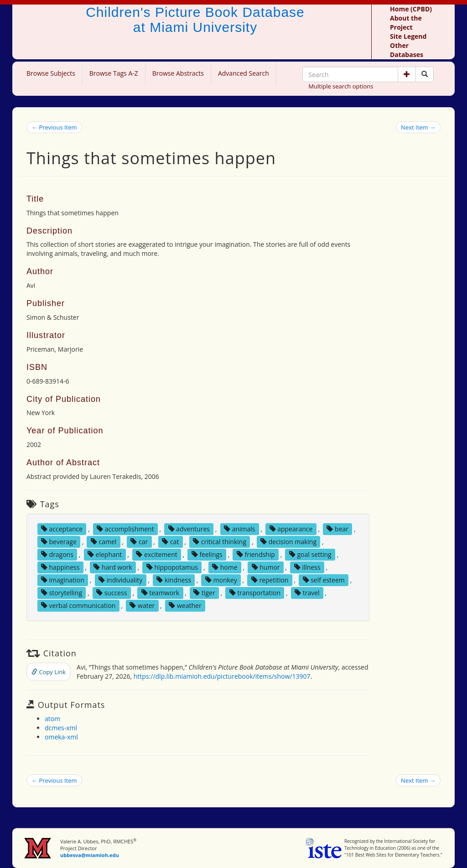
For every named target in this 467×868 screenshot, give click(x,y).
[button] (407, 74)
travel (307, 593)
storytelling (62, 593)
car (139, 542)
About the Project (406, 23)
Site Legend (408, 36)
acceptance (62, 529)
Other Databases (407, 50)
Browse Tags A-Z (114, 73)
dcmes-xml (61, 728)
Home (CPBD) (411, 9)
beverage (59, 542)
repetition (270, 580)
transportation (255, 593)
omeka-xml (61, 737)
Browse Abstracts (178, 73)
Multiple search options (341, 86)
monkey (221, 580)
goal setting (310, 554)
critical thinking (220, 542)
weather (185, 606)
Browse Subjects (51, 73)
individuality (120, 580)
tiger (204, 593)
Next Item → (418, 127)
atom (52, 719)
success (112, 593)
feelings (207, 554)
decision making (288, 542)
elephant (105, 554)
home (225, 567)
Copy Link (49, 672)
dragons (57, 554)
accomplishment (125, 529)
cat (170, 542)
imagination (63, 580)
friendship (256, 554)
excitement (156, 554)
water (142, 606)
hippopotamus (172, 567)
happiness (60, 567)
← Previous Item (54, 127)
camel (104, 542)
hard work (113, 567)
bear (337, 529)
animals (240, 529)
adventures (189, 529)
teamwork (161, 593)
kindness (174, 580)
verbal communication (78, 606)
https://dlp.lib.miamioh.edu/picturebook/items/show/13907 (222, 676)
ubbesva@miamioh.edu (90, 855)
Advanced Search (244, 73)
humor (266, 567)
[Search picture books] (425, 74)
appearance (291, 529)
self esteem (324, 580)
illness (307, 567)
